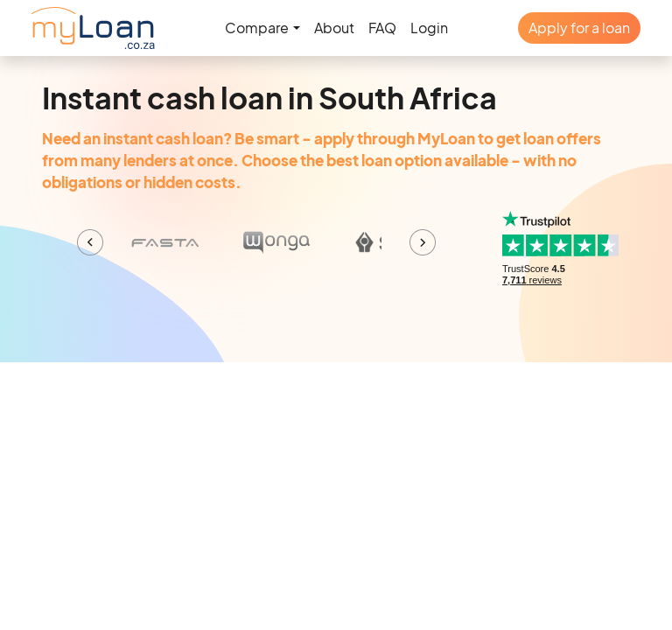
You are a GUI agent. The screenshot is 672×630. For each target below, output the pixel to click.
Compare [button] (257, 28)
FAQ (382, 28)
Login (429, 28)
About (334, 28)
